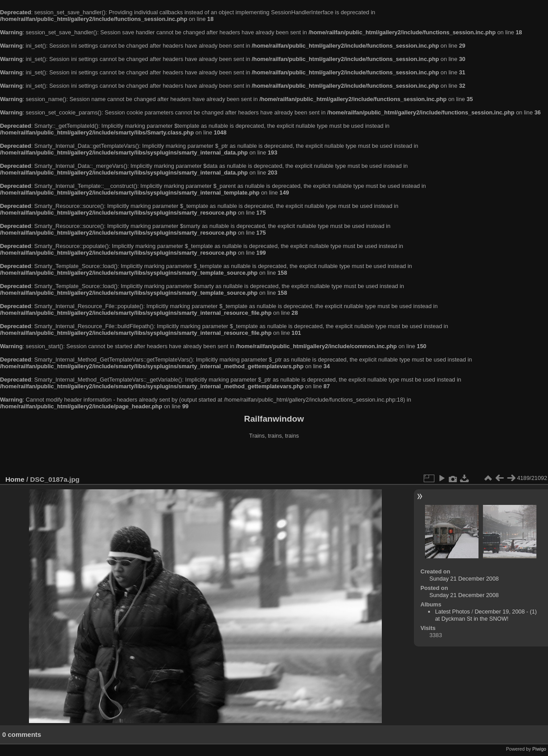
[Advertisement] (274, 458)
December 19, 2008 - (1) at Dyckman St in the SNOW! (486, 615)
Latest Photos (452, 612)
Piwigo (539, 749)
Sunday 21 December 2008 (464, 579)
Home (15, 479)
